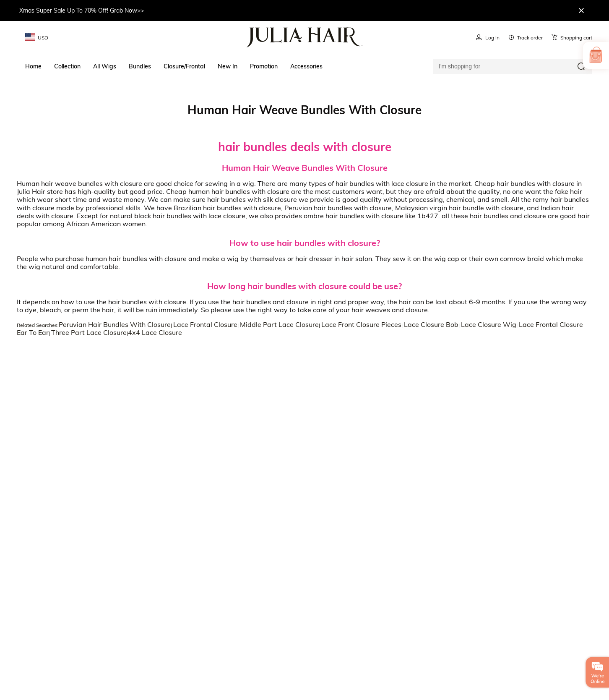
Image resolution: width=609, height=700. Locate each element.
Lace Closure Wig (489, 324)
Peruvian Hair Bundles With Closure (115, 324)
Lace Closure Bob (431, 324)
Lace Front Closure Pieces (361, 324)
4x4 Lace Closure (155, 332)
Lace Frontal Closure (205, 324)
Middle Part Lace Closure (279, 324)
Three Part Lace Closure (89, 332)
